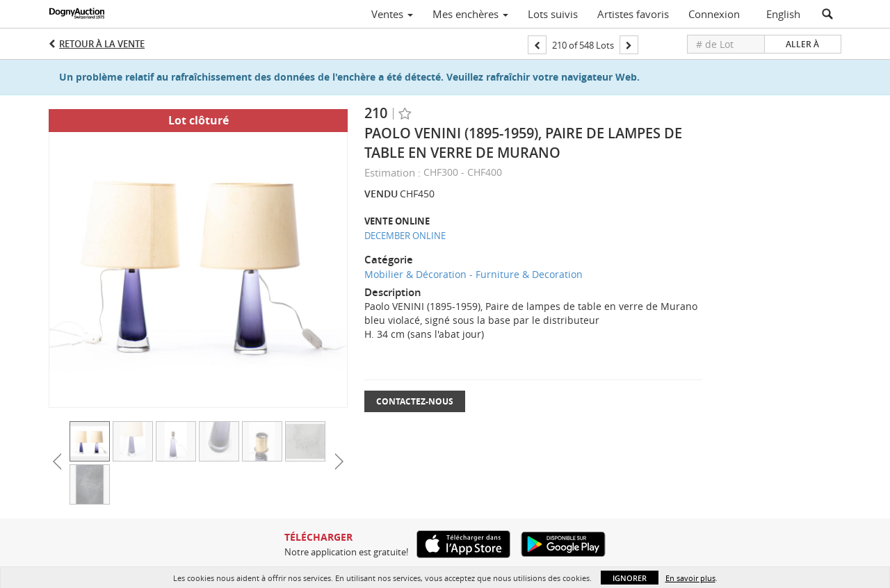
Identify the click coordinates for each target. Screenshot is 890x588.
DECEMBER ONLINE (405, 236)
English (783, 14)
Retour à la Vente (102, 44)
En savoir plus (690, 578)
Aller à (802, 44)
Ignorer (630, 578)
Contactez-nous (415, 401)
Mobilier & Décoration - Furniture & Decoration (474, 274)
